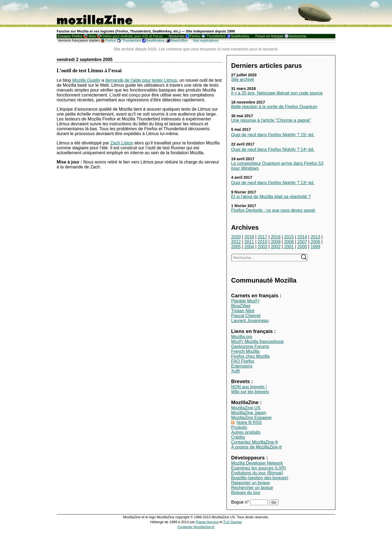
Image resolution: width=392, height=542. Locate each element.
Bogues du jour (246, 493)
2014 (302, 237)
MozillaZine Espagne (251, 418)
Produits (239, 427)
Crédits (238, 437)
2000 (302, 247)
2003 (262, 247)
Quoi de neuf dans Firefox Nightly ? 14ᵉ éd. (273, 149)
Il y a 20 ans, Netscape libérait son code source (277, 93)
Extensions (242, 366)
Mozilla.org (242, 337)
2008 (289, 242)
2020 (236, 237)
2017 (262, 237)
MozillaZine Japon (249, 413)
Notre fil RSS (249, 423)
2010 (262, 242)
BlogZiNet (241, 306)
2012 (236, 242)
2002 (276, 247)
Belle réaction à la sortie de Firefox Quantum (274, 107)
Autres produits (246, 432)
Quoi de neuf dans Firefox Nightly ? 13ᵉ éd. (273, 183)
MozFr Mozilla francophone (257, 342)
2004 (249, 247)
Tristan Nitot (243, 311)
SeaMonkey (240, 36)
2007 (302, 242)
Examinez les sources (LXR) (259, 468)
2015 (289, 237)
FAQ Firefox (243, 361)
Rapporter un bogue (250, 483)
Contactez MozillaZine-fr (255, 442)
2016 (276, 237)
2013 (316, 237)
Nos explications (206, 40)
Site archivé (243, 79)
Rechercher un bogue (252, 488)
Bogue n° (241, 502)
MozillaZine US (246, 408)
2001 (289, 247)
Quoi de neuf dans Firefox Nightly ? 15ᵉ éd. (273, 135)
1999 (316, 247)
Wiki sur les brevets (250, 392)
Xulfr (236, 371)
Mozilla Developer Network (257, 463)
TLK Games (232, 522)
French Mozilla (245, 351)
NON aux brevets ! (249, 387)
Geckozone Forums (250, 346)
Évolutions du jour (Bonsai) (257, 473)
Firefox (195, 36)
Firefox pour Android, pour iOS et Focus (132, 36)
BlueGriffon (179, 40)
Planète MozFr (245, 301)
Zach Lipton (122, 143)
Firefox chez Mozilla (250, 356)
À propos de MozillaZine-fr (257, 447)
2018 (249, 237)
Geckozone (298, 36)
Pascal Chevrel (246, 316)
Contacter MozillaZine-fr (196, 527)
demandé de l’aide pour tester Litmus (141, 80)
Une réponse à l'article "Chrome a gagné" (271, 120)
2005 (236, 247)
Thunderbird (216, 36)
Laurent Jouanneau (250, 321)
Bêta (92, 36)
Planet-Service (207, 522)
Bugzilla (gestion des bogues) (260, 478)
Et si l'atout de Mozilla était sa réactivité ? (271, 197)
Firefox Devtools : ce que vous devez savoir (273, 210)
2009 (276, 242)
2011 (249, 242)
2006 (316, 242)
